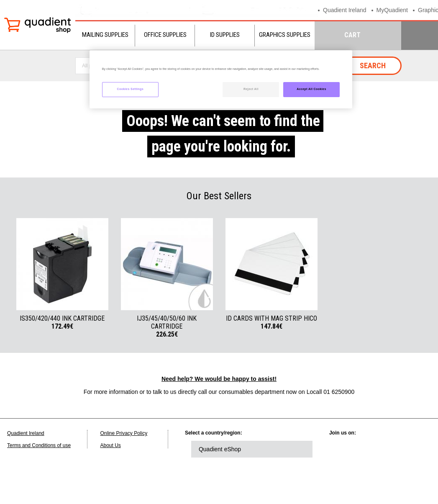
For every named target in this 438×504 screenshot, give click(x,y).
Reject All (251, 89)
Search (373, 66)
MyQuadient (396, 10)
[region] (221, 79)
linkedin (344, 449)
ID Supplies (225, 35)
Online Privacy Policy (124, 433)
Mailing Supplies (105, 35)
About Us (110, 445)
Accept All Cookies (311, 89)
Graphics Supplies (285, 35)
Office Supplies (165, 35)
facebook (390, 449)
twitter (367, 449)
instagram (344, 472)
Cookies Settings (130, 89)
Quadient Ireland (346, 10)
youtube (413, 449)
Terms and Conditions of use (39, 445)
